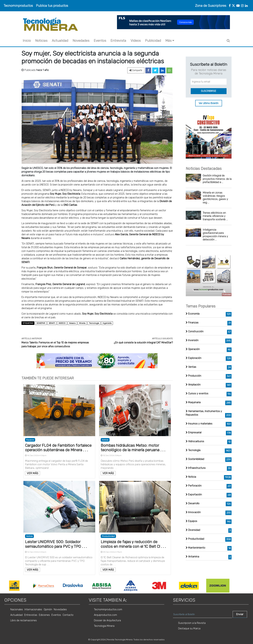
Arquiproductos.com (105, 615)
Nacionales (17, 609)
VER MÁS (33, 473)
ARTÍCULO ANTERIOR (32, 339)
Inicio (27, 41)
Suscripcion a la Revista (192, 623)
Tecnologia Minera (104, 626)
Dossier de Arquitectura (107, 620)
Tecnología (94, 323)
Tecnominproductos (18, 6)
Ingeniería (107, 323)
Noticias (41, 41)
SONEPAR (41, 323)
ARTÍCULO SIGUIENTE (162, 339)
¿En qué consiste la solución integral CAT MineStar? (143, 343)
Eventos (100, 41)
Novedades (81, 41)
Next (234, 586)
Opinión (48, 609)
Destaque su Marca (189, 628)
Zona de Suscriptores (211, 6)
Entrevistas (31, 615)
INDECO (62, 323)
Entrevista (118, 41)
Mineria (82, 323)
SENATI (52, 323)
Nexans (72, 323)
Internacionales (33, 609)
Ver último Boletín (209, 103)
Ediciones (44, 615)
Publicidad (153, 41)
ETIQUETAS (28, 323)
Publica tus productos (52, 6)
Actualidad (60, 41)
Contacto (68, 615)
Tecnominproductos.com (108, 609)
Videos (136, 41)
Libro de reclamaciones (24, 620)
